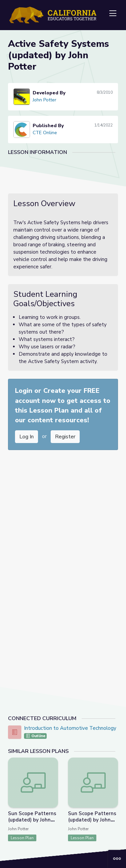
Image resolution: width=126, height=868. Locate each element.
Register (65, 437)
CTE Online (45, 133)
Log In (26, 437)
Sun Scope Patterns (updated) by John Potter (32, 820)
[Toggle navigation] (113, 14)
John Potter (44, 100)
